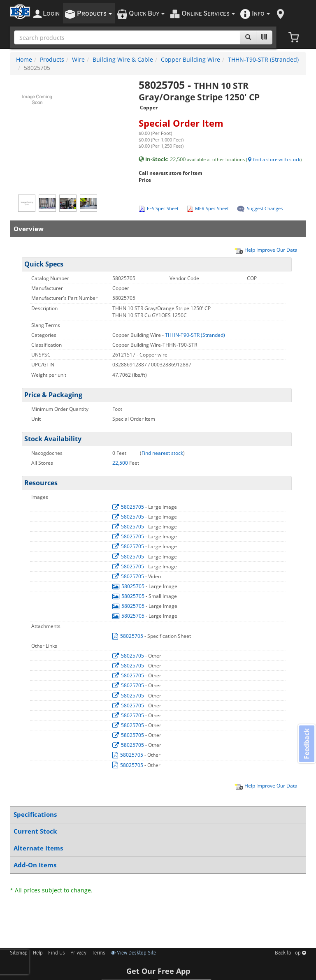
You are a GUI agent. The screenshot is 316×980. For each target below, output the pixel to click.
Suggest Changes (265, 208)
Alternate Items (156, 848)
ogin (51, 14)
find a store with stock (274, 159)
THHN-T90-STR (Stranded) (263, 59)
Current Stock (156, 831)
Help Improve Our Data (266, 250)
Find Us (57, 953)
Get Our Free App (158, 971)
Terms (99, 953)
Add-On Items (156, 865)
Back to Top (290, 953)
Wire (78, 59)
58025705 (129, 507)
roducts (94, 14)
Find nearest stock (162, 453)
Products (52, 59)
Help (38, 953)
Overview (156, 229)
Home (24, 59)
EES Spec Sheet (163, 208)
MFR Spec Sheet (212, 208)
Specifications (156, 814)
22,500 (121, 463)
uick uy (147, 14)
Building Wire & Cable (123, 59)
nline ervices (208, 14)
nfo (261, 14)
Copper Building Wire (191, 59)
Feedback (306, 744)
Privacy (78, 953)
